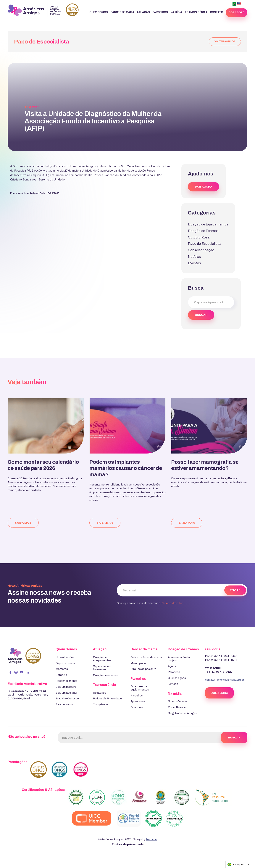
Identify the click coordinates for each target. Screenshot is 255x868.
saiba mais (23, 523)
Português (236, 864)
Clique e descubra (172, 603)
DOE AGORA (204, 187)
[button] (99, 12)
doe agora (237, 13)
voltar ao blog (225, 41)
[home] (43, 10)
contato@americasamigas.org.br (225, 680)
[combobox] (238, 864)
